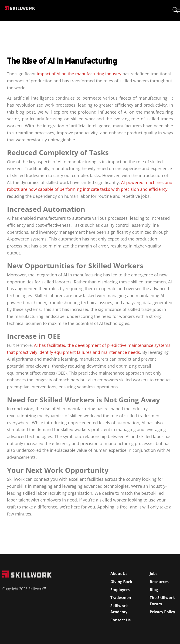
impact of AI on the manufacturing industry (79, 74)
